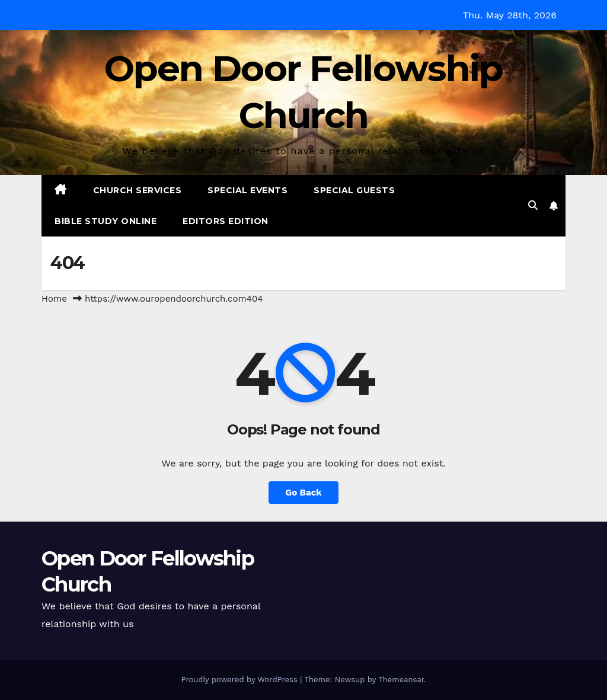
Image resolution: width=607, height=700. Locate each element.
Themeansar (401, 680)
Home (54, 299)
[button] (533, 205)
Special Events (247, 190)
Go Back (303, 493)
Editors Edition (226, 221)
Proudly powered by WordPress (240, 680)
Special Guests (354, 190)
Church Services (138, 190)
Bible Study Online (106, 221)
